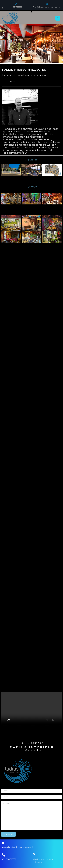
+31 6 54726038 (9, 859)
